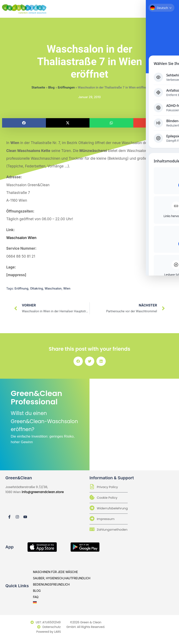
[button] (24, 123)
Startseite (38, 87)
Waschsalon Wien (21, 238)
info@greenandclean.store (43, 492)
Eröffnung (21, 288)
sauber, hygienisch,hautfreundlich (62, 579)
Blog (51, 87)
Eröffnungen (66, 87)
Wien (67, 288)
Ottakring (37, 288)
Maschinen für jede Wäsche (55, 572)
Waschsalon (53, 288)
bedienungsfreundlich (51, 585)
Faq (36, 597)
